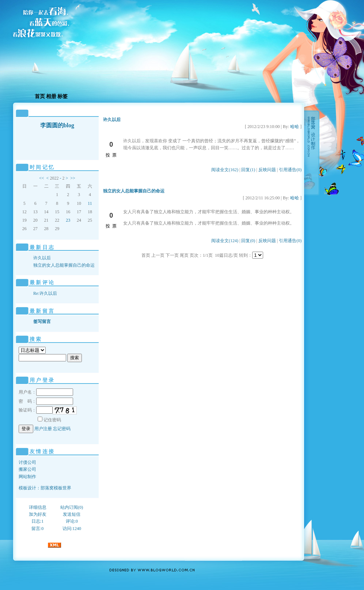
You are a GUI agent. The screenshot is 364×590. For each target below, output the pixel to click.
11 (90, 203)
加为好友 (38, 514)
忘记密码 (62, 429)
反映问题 (267, 170)
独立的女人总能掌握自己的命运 (64, 265)
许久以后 (42, 258)
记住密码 (49, 420)
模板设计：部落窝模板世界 (45, 488)
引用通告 (290, 170)
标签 (62, 96)
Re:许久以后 (45, 293)
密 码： (46, 401)
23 (68, 220)
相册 (51, 96)
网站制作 (27, 477)
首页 (40, 96)
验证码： (36, 410)
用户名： (46, 392)
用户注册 (43, 429)
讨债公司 (27, 462)
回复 (248, 170)
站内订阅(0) (72, 507)
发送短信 (72, 514)
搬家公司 (27, 469)
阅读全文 (225, 170)
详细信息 (38, 507)
